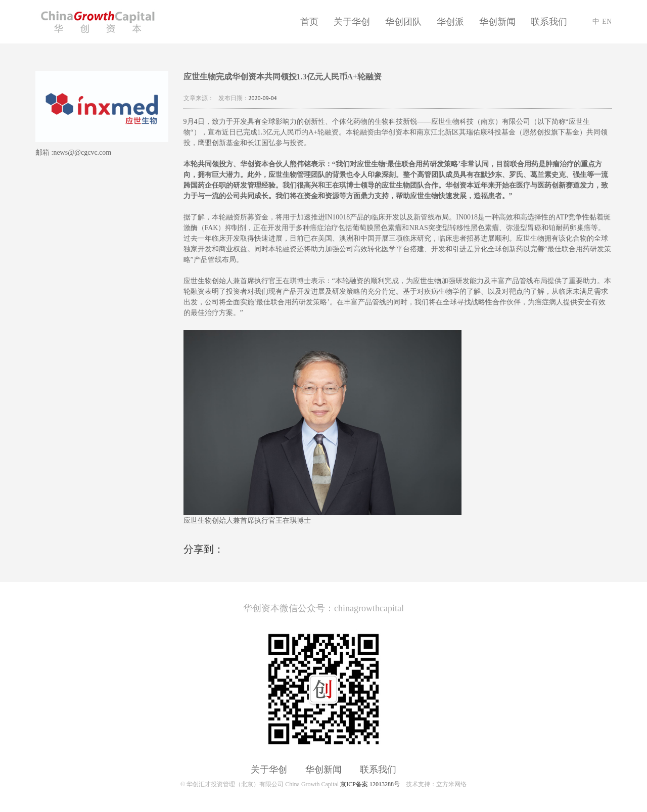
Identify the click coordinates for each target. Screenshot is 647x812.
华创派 (450, 22)
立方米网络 (451, 784)
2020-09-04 (263, 98)
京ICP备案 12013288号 (370, 784)
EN (607, 21)
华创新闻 (497, 22)
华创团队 (403, 22)
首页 (309, 22)
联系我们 (549, 22)
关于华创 (352, 22)
